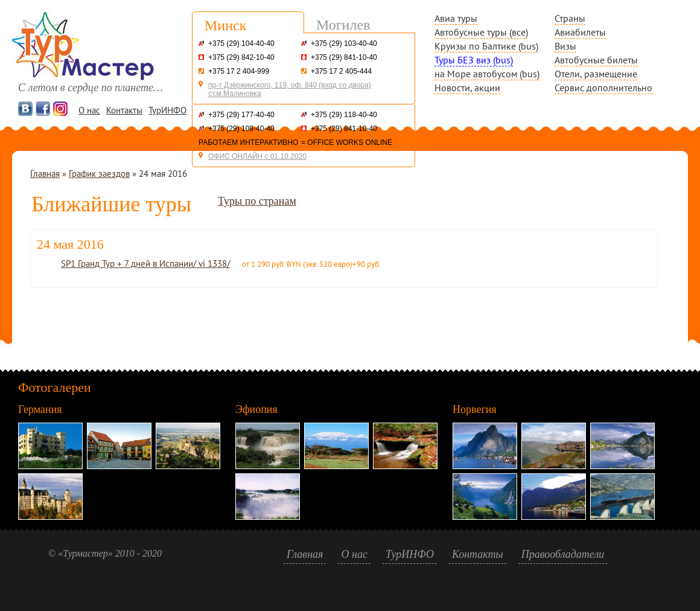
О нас (89, 110)
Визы (565, 46)
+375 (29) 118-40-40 (344, 115)
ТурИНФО (167, 110)
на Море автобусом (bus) (487, 74)
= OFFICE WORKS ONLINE (347, 142)
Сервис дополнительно (603, 88)
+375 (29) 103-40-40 (344, 43)
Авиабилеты (580, 32)
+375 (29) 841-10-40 (344, 57)
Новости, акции (467, 88)
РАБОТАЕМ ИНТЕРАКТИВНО (248, 142)
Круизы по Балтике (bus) (486, 46)
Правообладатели (563, 554)
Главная (45, 174)
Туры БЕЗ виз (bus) (474, 60)
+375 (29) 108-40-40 (241, 129)
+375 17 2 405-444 (341, 71)
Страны (570, 18)
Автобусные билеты (596, 60)
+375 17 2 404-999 (239, 71)
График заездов (99, 174)
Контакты (124, 110)
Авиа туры (456, 18)
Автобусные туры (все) (481, 32)
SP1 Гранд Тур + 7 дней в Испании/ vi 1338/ (145, 264)
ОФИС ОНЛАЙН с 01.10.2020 (257, 156)
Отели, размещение (596, 74)
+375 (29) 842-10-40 (241, 57)
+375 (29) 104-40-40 (241, 43)
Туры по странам (257, 201)
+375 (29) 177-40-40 (241, 115)
